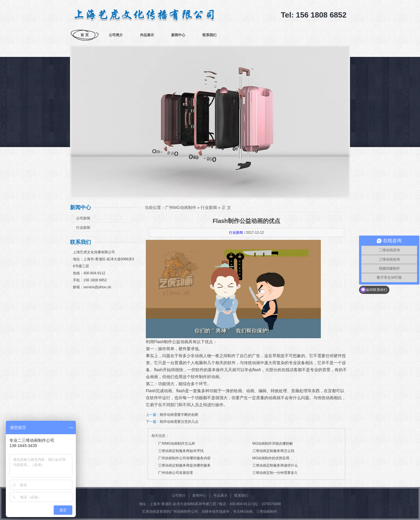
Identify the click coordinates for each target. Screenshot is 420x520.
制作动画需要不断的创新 (179, 415)
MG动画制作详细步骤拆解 (273, 444)
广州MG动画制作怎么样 (177, 444)
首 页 (84, 35)
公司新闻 (83, 218)
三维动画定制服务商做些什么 (275, 465)
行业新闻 (83, 228)
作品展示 (147, 35)
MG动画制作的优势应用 (271, 458)
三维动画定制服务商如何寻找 (181, 451)
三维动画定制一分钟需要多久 (275, 473)
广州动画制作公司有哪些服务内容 (184, 458)
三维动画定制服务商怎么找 (273, 451)
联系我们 (209, 35)
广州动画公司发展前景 (176, 473)
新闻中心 (178, 35)
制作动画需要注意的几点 (179, 422)
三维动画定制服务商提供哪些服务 (184, 465)
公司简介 (116, 35)
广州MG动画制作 (181, 207)
